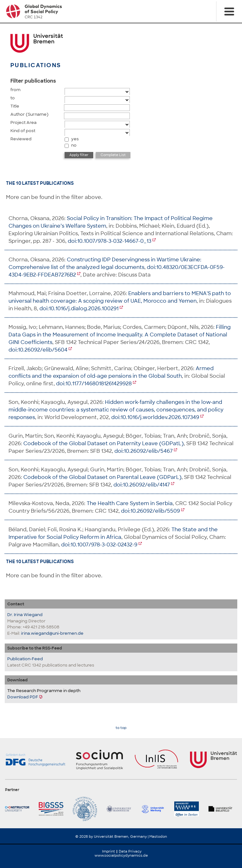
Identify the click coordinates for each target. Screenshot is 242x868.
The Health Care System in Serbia (130, 503)
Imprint (109, 851)
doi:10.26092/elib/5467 (144, 451)
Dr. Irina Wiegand (25, 615)
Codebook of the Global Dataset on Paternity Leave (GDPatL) (104, 443)
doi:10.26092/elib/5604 (38, 350)
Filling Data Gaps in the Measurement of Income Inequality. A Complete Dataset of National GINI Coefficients (120, 335)
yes (75, 139)
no (74, 145)
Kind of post (23, 131)
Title (15, 106)
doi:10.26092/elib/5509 (150, 511)
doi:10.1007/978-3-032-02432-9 (99, 545)
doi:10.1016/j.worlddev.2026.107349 (155, 417)
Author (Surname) (29, 114)
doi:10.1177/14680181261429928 (94, 384)
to (13, 98)
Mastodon (158, 836)
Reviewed (21, 139)
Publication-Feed (25, 659)
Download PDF (23, 697)
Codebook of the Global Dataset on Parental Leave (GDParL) (102, 477)
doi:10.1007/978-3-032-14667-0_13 (109, 241)
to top (121, 728)
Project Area (23, 122)
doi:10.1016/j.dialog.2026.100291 (79, 309)
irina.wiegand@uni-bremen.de (52, 633)
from (15, 90)
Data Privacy (130, 851)
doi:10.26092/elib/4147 (142, 485)
